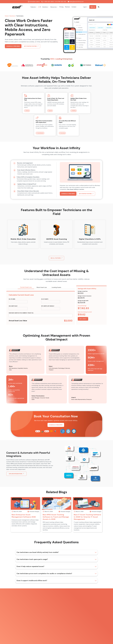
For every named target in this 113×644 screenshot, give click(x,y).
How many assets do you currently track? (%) (21, 313)
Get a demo (83, 319)
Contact (74, 7)
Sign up (93, 7)
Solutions (13, 16)
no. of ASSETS (45, 299)
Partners (67, 7)
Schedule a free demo (13, 46)
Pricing (61, 7)
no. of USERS (12, 299)
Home (7, 16)
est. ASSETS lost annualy (48, 306)
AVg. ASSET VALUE (13, 306)
